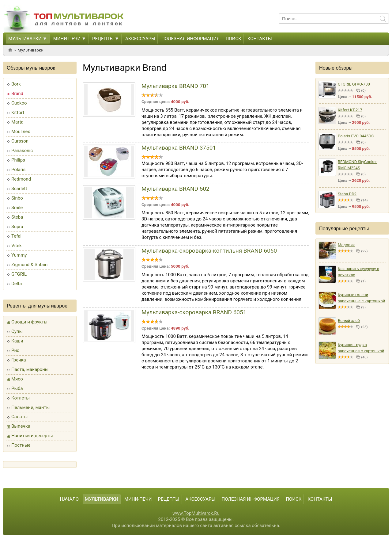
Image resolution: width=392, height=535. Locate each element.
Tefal (16, 236)
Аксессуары (140, 39)
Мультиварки (25, 39)
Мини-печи (67, 39)
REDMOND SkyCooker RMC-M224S (357, 165)
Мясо (17, 379)
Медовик (346, 245)
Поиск (234, 39)
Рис (15, 350)
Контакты (260, 39)
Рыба (17, 388)
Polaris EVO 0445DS (356, 136)
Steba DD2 (347, 194)
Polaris (18, 170)
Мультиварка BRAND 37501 (179, 148)
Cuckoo (19, 103)
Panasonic (22, 151)
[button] (44, 39)
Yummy (19, 255)
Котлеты (21, 398)
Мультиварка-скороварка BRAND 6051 (194, 312)
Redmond (21, 179)
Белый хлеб (349, 321)
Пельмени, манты (30, 407)
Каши (17, 341)
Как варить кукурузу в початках (358, 272)
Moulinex (21, 132)
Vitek (17, 246)
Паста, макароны (30, 369)
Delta (17, 284)
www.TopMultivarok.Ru (196, 513)
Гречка (19, 360)
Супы (17, 331)
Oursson (20, 141)
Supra (17, 227)
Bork (16, 84)
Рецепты (103, 39)
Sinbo (17, 198)
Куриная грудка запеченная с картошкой (361, 348)
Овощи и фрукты (29, 322)
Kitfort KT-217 (350, 110)
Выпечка (21, 426)
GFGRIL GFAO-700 (354, 84)
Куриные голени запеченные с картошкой (361, 298)
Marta (17, 122)
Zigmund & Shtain (29, 265)
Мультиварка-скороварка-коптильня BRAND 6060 (209, 251)
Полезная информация (190, 39)
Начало (69, 499)
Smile (17, 208)
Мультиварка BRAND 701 (175, 86)
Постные (21, 445)
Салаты (20, 417)
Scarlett (19, 189)
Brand (17, 94)
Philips (18, 160)
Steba (17, 217)
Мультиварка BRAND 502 (175, 189)
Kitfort (18, 113)
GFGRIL (19, 274)
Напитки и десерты (32, 436)
